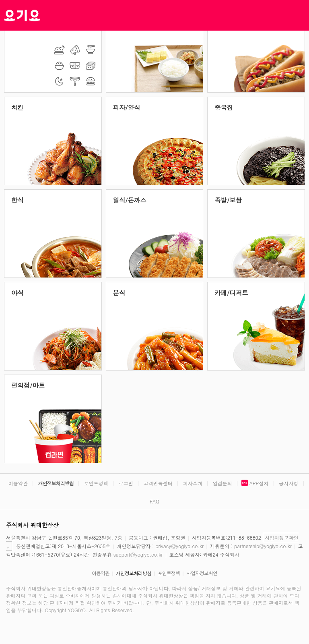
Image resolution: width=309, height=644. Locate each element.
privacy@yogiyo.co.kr (179, 546)
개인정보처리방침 (56, 483)
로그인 (126, 483)
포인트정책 (96, 483)
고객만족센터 (158, 483)
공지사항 (288, 483)
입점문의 (222, 483)
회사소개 (193, 483)
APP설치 (259, 483)
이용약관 (18, 483)
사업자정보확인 (202, 573)
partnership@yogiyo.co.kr (263, 546)
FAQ (154, 501)
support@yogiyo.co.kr (138, 554)
